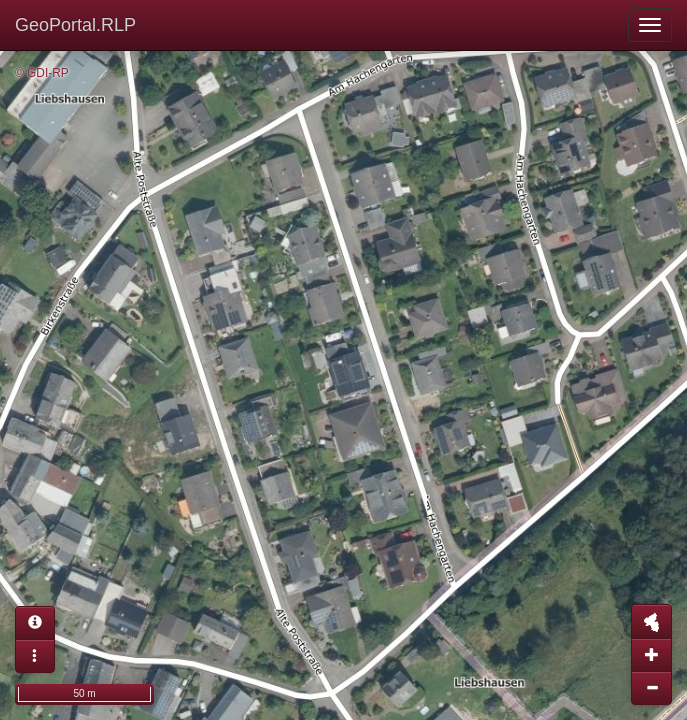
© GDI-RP (42, 73)
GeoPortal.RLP (75, 25)
